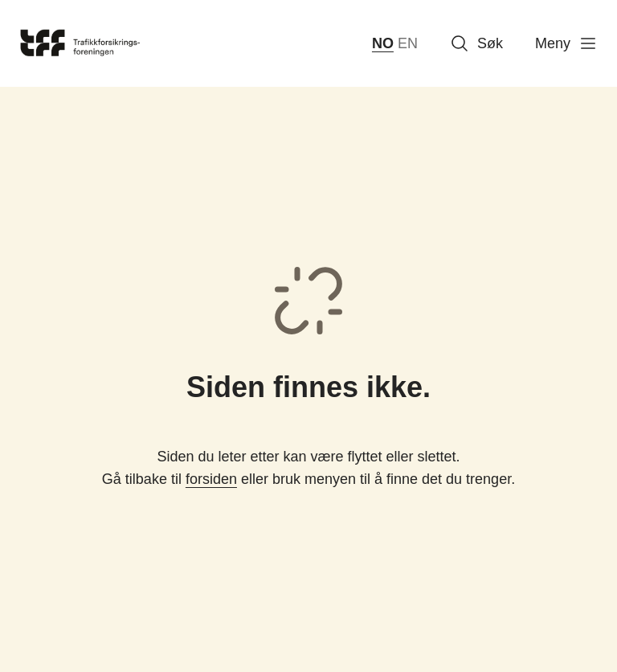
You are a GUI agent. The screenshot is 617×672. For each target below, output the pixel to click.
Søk (476, 43)
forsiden (211, 479)
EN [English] (408, 43)
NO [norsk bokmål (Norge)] (383, 43)
